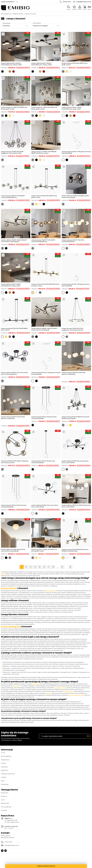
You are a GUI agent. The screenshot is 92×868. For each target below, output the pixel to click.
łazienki (64, 688)
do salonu (16, 686)
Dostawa (4, 810)
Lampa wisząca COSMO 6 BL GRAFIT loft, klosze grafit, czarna (44, 108)
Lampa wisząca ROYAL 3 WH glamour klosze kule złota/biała (46, 373)
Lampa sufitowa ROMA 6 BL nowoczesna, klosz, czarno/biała (75, 462)
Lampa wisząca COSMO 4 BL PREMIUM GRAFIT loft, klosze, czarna (44, 152)
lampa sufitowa (51, 591)
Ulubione (4, 796)
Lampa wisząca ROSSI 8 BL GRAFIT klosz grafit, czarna (75, 64)
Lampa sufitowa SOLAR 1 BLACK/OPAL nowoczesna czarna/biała (13, 550)
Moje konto (5, 793)
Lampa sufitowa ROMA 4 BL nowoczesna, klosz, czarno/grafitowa (15, 373)
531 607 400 (67, 2)
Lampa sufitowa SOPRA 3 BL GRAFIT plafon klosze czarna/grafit (75, 197)
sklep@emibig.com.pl (84, 2)
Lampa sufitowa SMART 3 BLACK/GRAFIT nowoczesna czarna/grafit (14, 241)
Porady (3, 763)
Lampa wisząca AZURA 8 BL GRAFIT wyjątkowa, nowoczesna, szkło (12, 152)
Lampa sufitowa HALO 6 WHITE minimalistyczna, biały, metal (11, 285)
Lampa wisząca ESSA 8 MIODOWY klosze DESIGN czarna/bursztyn (75, 550)
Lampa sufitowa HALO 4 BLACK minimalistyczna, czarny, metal (41, 64)
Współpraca (5, 760)
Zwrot (3, 800)
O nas (3, 753)
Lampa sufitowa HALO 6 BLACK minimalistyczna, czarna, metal (11, 64)
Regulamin (5, 770)
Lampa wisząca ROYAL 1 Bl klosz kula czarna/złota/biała (43, 462)
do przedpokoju (69, 691)
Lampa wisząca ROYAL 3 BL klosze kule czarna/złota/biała (44, 418)
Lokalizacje (5, 784)
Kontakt (4, 777)
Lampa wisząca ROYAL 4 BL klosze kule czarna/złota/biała (14, 506)
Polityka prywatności (8, 774)
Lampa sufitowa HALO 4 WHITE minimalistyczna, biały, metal (72, 108)
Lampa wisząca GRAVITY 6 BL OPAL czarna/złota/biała (73, 241)
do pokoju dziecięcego (76, 695)
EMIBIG (3, 574)
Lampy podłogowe (11, 627)
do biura (49, 693)
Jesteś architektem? (8, 2)
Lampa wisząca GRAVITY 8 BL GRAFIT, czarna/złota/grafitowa (13, 197)
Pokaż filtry (6, 26)
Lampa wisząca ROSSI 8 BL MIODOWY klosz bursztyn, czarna (45, 285)
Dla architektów (6, 756)
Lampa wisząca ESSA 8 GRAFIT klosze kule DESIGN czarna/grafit (75, 418)
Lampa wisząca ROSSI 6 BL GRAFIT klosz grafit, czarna (44, 197)
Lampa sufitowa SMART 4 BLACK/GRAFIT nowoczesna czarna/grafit (44, 329)
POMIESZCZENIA (18, 14)
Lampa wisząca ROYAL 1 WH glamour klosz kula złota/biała (76, 285)
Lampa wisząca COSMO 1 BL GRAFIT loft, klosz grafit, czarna (44, 550)
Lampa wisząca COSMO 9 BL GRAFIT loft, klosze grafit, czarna (14, 108)
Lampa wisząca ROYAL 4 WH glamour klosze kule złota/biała (76, 152)
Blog (3, 781)
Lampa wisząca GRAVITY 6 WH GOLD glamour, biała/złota (74, 373)
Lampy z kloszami (30, 14)
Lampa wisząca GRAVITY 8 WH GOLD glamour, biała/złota (13, 418)
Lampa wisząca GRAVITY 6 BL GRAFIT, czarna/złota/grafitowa (43, 241)
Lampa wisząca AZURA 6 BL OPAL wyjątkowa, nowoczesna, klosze (73, 329)
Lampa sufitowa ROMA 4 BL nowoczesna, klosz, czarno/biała (45, 506)
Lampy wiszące (9, 588)
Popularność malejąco (40, 26)
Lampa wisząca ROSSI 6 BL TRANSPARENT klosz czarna (14, 329)
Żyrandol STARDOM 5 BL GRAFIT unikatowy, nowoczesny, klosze (15, 462)
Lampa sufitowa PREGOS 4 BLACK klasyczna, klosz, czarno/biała (76, 506)
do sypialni (36, 684)
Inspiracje (4, 767)
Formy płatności (6, 807)
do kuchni (57, 688)
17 (62, 567)
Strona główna (6, 14)
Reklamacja (5, 803)
